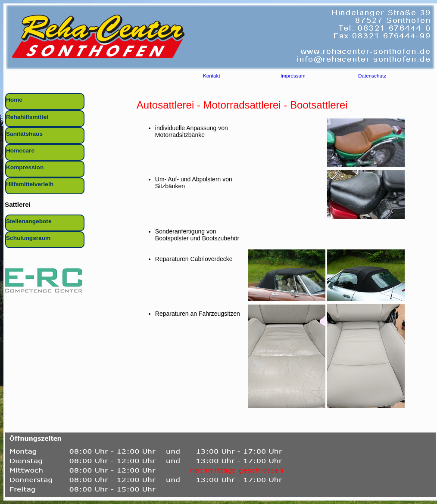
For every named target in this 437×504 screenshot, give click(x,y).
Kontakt (212, 77)
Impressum (293, 77)
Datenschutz (372, 77)
